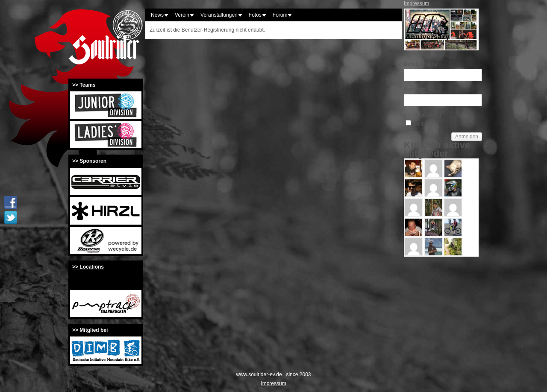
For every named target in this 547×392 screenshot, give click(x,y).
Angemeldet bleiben (427, 119)
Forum (280, 15)
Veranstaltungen (219, 15)
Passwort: (415, 90)
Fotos (255, 15)
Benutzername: (419, 64)
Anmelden (467, 137)
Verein (182, 15)
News (157, 15)
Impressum (416, 3)
